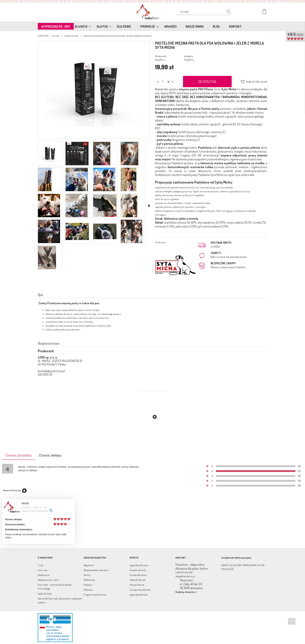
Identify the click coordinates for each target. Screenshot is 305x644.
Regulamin (89, 565)
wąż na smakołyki (224, 187)
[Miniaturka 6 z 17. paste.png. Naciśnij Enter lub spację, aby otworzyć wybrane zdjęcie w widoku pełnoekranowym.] (77, 179)
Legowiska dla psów (139, 565)
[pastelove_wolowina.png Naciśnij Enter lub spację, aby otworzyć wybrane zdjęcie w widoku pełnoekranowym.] (94, 90)
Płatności (88, 590)
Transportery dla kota (140, 590)
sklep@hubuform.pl (185, 576)
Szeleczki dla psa (138, 580)
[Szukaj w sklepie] (205, 12)
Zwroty (87, 575)
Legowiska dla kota (139, 595)
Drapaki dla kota (138, 570)
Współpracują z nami (48, 580)
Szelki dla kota (45, 594)
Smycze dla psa (137, 585)
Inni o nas (43, 570)
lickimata (204, 187)
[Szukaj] (226, 13)
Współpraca (44, 575)
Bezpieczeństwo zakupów (96, 570)
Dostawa (88, 585)
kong (212, 187)
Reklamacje (89, 580)
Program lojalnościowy (95, 595)
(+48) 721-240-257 (184, 572)
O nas (40, 565)
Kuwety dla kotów (138, 575)
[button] (149, 206)
